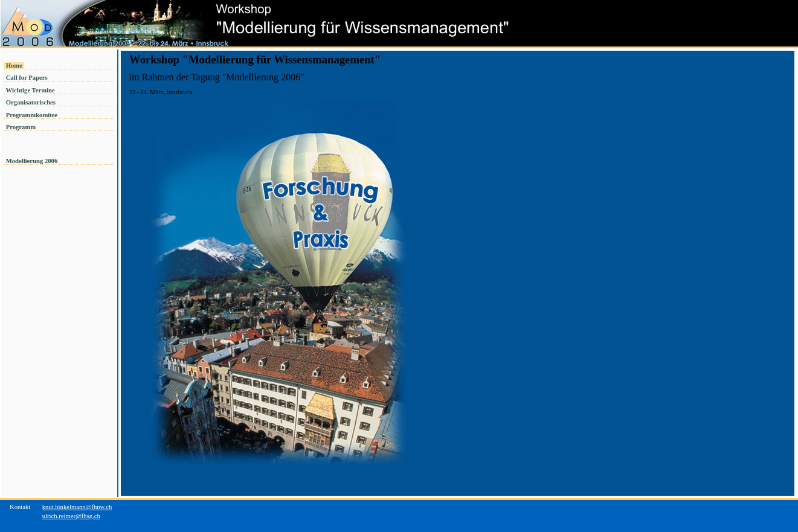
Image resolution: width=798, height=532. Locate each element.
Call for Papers (27, 78)
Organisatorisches (31, 102)
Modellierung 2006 (33, 161)
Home (14, 66)
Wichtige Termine (30, 90)
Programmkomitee (32, 115)
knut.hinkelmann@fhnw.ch (77, 507)
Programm (21, 127)
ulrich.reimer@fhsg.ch (71, 516)
